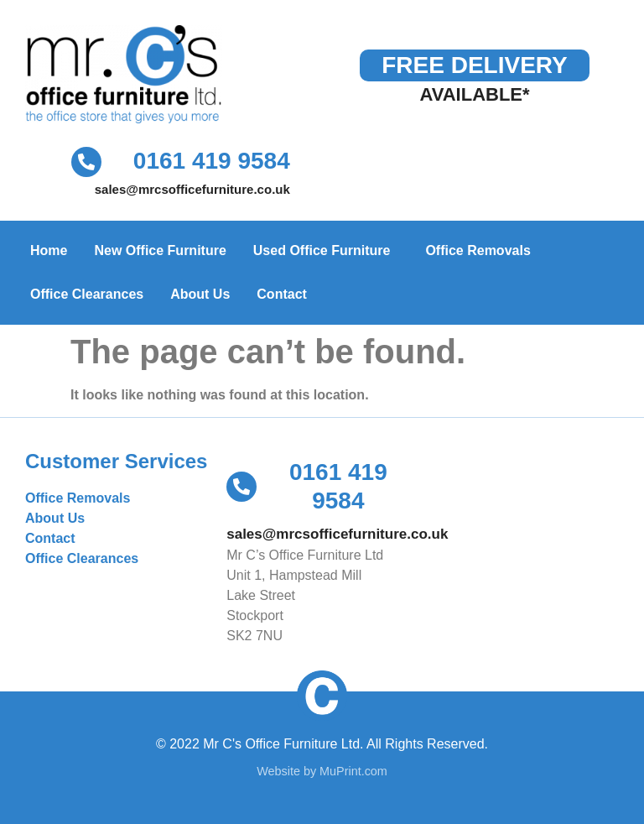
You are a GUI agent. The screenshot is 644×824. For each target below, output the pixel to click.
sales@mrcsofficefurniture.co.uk (192, 189)
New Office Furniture (160, 250)
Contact (282, 294)
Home (49, 250)
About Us (200, 294)
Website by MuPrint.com (322, 771)
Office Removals (478, 250)
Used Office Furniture (326, 251)
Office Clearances (87, 294)
